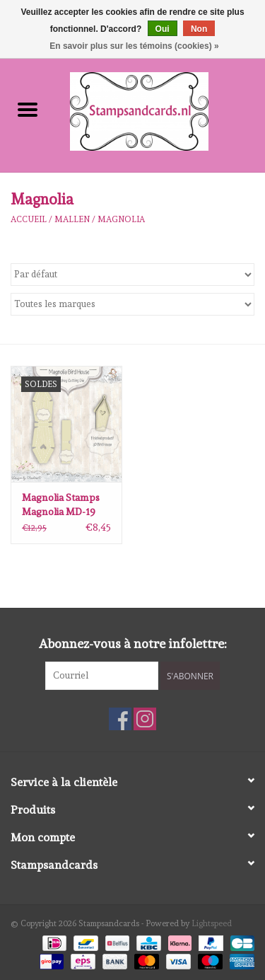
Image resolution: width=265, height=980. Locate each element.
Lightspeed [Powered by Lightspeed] (212, 923)
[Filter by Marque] (132, 304)
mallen (72, 219)
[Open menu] (28, 109)
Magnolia (121, 219)
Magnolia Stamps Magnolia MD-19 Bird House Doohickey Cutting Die (64, 505)
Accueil (29, 219)
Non (199, 29)
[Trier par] (132, 275)
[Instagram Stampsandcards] (145, 719)
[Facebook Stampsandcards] (120, 719)
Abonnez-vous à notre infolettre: (133, 644)
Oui (163, 29)
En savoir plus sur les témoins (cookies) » (134, 46)
